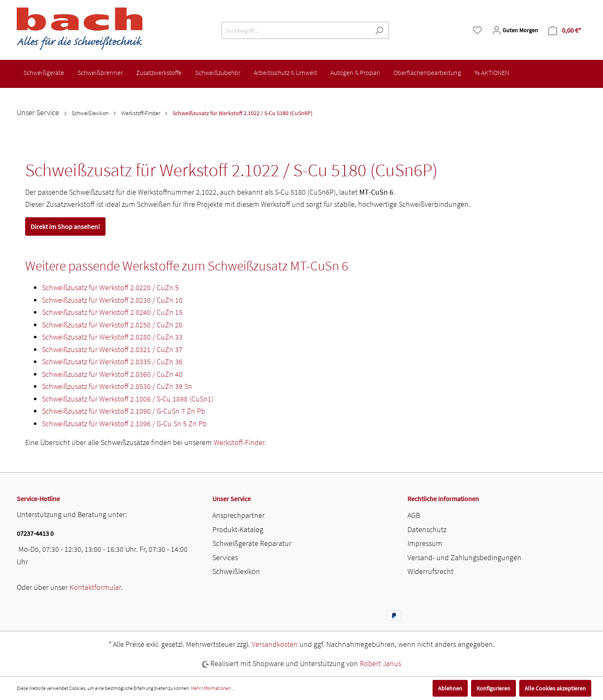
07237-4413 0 (35, 533)
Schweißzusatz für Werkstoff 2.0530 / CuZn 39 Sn (117, 386)
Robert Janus (380, 663)
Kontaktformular (95, 587)
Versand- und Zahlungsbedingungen (464, 557)
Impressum (425, 543)
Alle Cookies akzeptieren (555, 688)
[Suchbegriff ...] (296, 30)
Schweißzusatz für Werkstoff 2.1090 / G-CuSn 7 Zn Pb (124, 411)
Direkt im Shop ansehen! (65, 226)
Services (225, 557)
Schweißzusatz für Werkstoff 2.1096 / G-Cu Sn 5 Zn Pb (124, 423)
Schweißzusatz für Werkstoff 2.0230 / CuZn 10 (112, 300)
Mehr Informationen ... (213, 688)
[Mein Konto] (515, 30)
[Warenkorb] (565, 30)
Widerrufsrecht (430, 571)
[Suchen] (379, 30)
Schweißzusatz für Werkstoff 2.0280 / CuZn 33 (112, 337)
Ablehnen (450, 688)
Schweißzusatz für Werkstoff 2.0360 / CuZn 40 (112, 374)
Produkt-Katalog (238, 529)
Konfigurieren (493, 688)
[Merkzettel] (477, 30)
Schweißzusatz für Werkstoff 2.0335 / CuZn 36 (112, 362)
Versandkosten (275, 644)
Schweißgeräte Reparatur (252, 543)
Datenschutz (427, 529)
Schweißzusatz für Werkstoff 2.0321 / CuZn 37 (112, 349)
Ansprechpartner (238, 515)
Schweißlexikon (236, 571)
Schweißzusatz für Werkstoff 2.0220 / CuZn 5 (110, 287)
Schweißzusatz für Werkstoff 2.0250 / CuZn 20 (112, 325)
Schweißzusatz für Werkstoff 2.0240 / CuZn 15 (112, 312)
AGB (414, 515)
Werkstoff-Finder (239, 442)
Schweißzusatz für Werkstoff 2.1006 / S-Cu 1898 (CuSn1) (128, 399)
